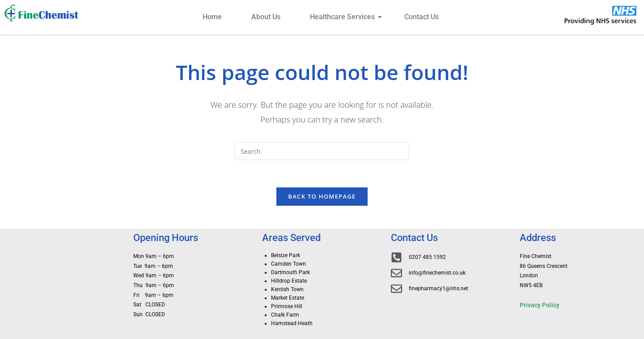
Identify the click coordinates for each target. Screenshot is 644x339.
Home (212, 17)
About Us (266, 17)
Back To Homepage (322, 196)
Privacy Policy (540, 305)
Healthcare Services (346, 17)
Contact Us (422, 17)
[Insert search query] (322, 151)
